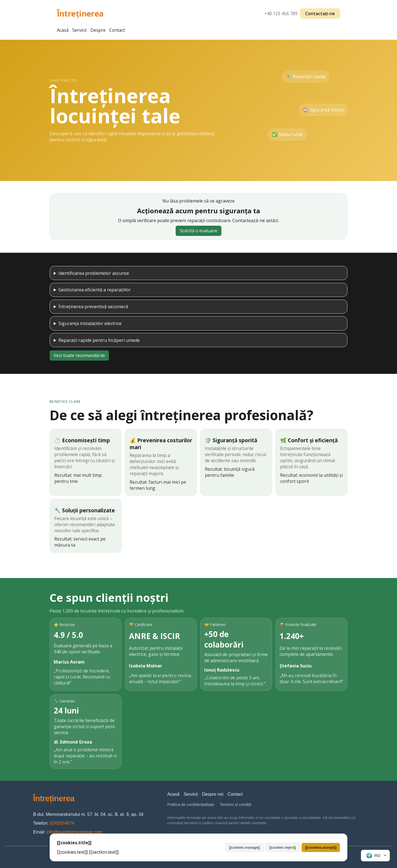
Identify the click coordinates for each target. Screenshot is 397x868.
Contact (117, 30)
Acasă (63, 30)
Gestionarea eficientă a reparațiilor (95, 290)
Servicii (79, 30)
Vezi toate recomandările (79, 355)
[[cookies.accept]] (321, 847)
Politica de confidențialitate (191, 805)
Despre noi (213, 794)
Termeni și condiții (235, 805)
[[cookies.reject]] (283, 847)
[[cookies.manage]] (245, 847)
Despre (98, 30)
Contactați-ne (320, 14)
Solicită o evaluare (198, 231)
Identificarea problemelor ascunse (94, 273)
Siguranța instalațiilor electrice (90, 323)
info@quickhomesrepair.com (74, 832)
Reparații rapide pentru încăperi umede (99, 340)
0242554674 (62, 823)
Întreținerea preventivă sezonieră (93, 307)
